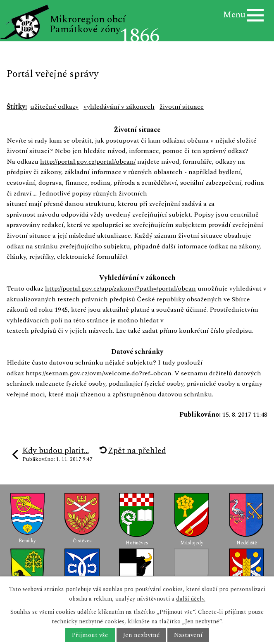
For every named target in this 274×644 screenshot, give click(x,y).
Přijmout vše (90, 635)
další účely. (191, 599)
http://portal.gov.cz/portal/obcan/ (88, 162)
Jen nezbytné (141, 635)
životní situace (182, 107)
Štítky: (17, 107)
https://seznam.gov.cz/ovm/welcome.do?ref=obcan (99, 373)
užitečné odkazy (54, 107)
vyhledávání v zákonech (119, 107)
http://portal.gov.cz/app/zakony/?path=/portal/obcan (120, 289)
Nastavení (188, 635)
